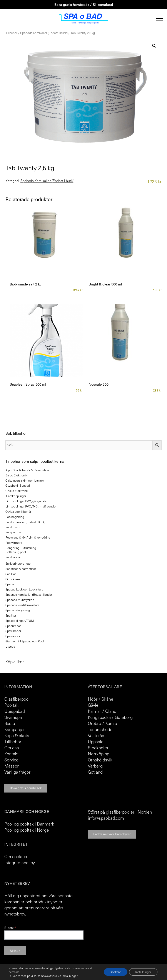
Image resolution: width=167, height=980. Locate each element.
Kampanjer (15, 729)
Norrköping (99, 754)
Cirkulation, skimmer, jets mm (25, 480)
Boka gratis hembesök (26, 788)
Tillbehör (11, 33)
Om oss (12, 748)
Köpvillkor (15, 662)
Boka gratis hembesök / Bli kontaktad (84, 4)
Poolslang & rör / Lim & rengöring (28, 537)
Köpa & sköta (17, 735)
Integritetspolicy (20, 862)
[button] (154, 46)
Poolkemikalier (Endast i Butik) (25, 522)
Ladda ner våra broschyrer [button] (112, 834)
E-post (10, 928)
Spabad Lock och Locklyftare (24, 589)
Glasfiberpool (17, 699)
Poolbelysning (15, 517)
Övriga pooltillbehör (18, 512)
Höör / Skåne (101, 699)
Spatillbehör (13, 631)
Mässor (12, 766)
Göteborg (124, 717)
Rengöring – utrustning (21, 548)
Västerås (96, 735)
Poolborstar (13, 557)
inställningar (69, 976)
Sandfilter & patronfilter (21, 569)
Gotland (95, 772)
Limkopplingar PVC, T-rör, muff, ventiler (31, 506)
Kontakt (11, 754)
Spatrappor (13, 636)
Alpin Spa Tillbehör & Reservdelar (28, 470)
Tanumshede (100, 729)
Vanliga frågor (17, 772)
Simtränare (13, 579)
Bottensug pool (16, 552)
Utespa (10, 646)
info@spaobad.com (106, 818)
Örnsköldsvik (100, 760)
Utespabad (15, 711)
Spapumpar (13, 626)
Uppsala (96, 741)
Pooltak (11, 705)
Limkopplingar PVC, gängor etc (26, 501)
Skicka (15, 951)
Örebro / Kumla (102, 723)
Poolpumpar (14, 532)
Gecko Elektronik (17, 491)
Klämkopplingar (16, 496)
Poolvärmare (14, 543)
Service (11, 760)
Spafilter (11, 615)
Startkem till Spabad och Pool (25, 641)
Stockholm (98, 748)
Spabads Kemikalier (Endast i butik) (44, 33)
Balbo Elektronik (16, 475)
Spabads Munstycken (20, 600)
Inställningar (143, 972)
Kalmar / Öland (102, 711)
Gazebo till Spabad (18, 485)
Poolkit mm (13, 527)
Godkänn (114, 972)
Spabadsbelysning (18, 610)
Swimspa (13, 717)
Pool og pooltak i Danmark (29, 824)
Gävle (93, 705)
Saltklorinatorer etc (18, 563)
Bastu (10, 723)
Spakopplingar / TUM (20, 621)
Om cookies (16, 856)
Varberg (95, 766)
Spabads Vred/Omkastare (23, 605)
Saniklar (11, 574)
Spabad (10, 584)
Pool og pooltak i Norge (27, 830)
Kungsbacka (99, 717)
